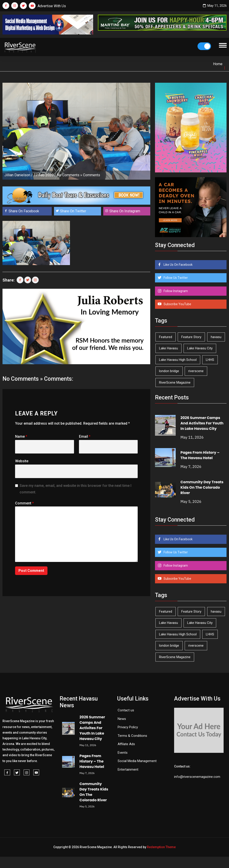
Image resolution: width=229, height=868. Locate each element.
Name (21, 436)
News (122, 719)
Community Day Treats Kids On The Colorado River (202, 487)
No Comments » (70, 175)
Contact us (126, 710)
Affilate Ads (126, 744)
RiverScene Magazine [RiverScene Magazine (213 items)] (175, 382)
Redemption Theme (161, 847)
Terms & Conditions (132, 736)
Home (218, 64)
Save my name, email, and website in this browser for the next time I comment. (75, 489)
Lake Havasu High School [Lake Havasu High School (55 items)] (178, 360)
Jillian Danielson (17, 175)
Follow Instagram (175, 291)
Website (22, 461)
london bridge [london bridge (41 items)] (169, 371)
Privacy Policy (128, 727)
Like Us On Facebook (178, 265)
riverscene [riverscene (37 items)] (196, 371)
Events (123, 753)
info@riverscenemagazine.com (197, 777)
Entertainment (128, 770)
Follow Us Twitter (175, 278)
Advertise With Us (52, 6)
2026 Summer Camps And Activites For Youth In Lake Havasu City (202, 423)
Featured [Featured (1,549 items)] (166, 337)
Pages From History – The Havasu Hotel (200, 455)
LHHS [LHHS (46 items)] (210, 360)
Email (85, 436)
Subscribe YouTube (177, 304)
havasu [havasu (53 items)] (216, 337)
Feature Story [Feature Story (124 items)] (191, 337)
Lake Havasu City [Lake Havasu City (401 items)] (200, 348)
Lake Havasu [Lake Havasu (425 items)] (168, 348)
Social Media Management (137, 761)
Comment (24, 503)
